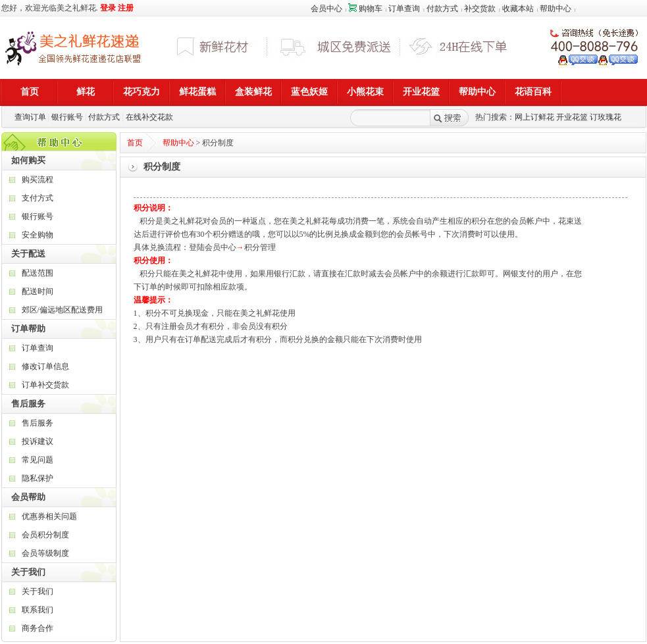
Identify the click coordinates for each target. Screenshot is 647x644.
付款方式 (442, 9)
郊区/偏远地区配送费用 (62, 310)
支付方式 (38, 198)
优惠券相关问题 (49, 516)
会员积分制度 (45, 535)
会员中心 (326, 9)
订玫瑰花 (606, 117)
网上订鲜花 (534, 117)
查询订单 (30, 117)
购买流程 (38, 180)
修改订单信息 (45, 366)
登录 (108, 8)
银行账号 (67, 117)
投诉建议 (38, 441)
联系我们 (38, 610)
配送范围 (38, 273)
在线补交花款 (149, 117)
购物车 (365, 9)
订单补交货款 (45, 385)
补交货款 (480, 9)
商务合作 (38, 628)
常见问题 (38, 460)
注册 (126, 8)
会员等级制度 (45, 553)
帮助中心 (556, 9)
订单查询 (404, 9)
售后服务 (38, 423)
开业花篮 (572, 117)
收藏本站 (518, 9)
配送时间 (38, 291)
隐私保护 (38, 478)
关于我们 (38, 591)
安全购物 (38, 235)
